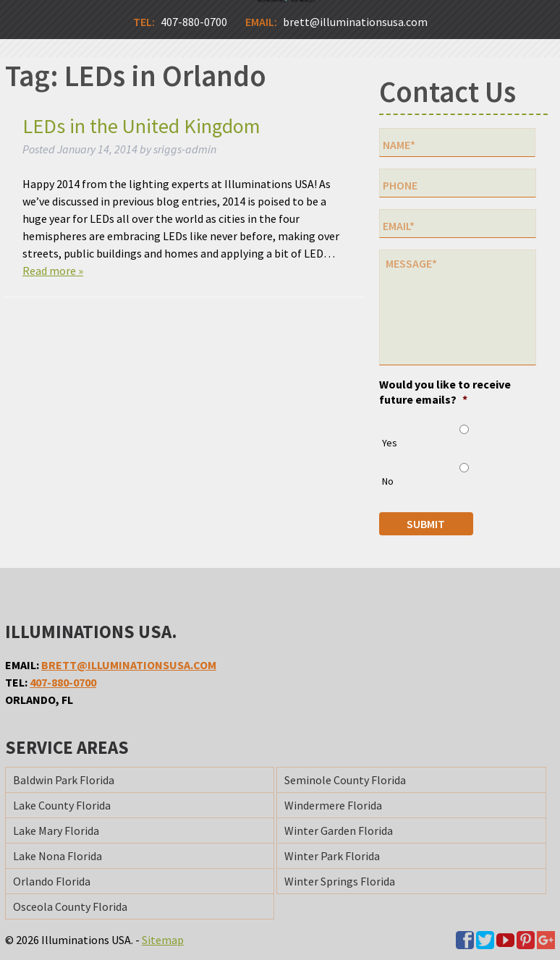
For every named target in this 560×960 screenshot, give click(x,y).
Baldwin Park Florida (64, 780)
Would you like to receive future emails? (445, 392)
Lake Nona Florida (58, 856)
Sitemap (163, 940)
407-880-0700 (63, 682)
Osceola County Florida (70, 906)
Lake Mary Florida (56, 831)
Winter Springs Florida (340, 881)
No (388, 481)
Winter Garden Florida (339, 831)
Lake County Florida (62, 805)
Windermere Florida (333, 805)
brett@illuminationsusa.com (129, 665)
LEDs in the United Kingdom (141, 126)
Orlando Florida (52, 881)
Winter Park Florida (332, 856)
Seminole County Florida (345, 780)
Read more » (53, 271)
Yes (390, 443)
